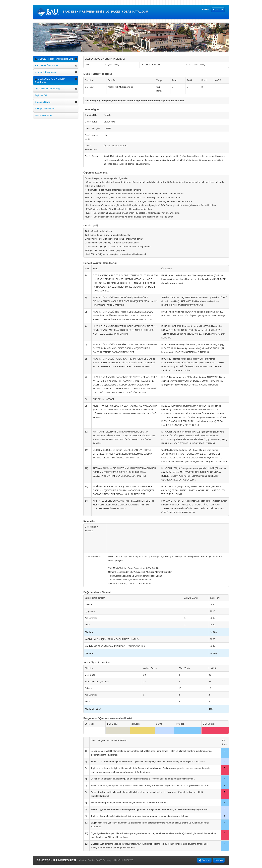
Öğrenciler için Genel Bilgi (48, 89)
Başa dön (219, 860)
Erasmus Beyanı (43, 102)
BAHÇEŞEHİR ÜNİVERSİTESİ (56, 860)
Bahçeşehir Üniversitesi (46, 66)
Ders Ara (218, 10)
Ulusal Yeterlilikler (44, 115)
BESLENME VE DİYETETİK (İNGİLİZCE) (50, 80)
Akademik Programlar (46, 72)
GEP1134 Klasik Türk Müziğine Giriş (54, 59)
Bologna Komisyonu (45, 109)
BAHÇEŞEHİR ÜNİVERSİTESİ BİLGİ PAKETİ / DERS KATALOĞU (92, 12)
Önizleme (204, 860)
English (206, 9)
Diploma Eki (41, 95)
